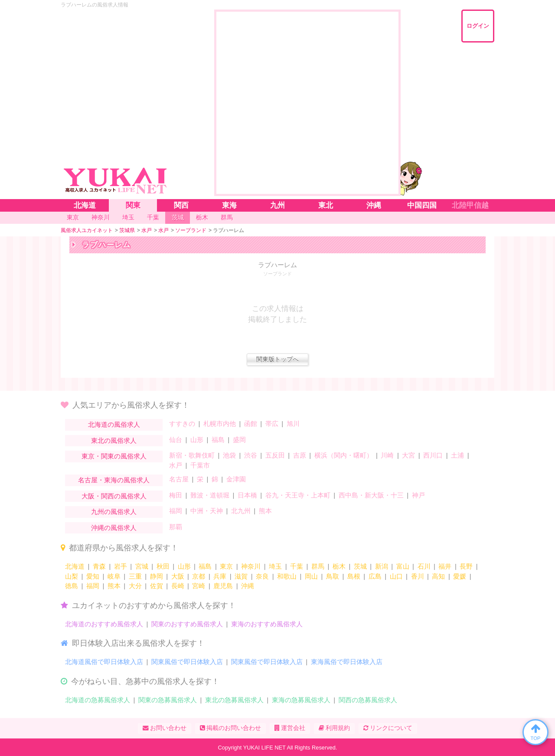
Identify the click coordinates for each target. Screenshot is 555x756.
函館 (251, 424)
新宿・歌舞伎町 (192, 455)
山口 (396, 576)
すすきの (182, 424)
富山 (403, 566)
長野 (466, 566)
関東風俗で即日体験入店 (187, 662)
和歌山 (287, 576)
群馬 (318, 566)
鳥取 (333, 576)
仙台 (176, 440)
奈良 (262, 576)
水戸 (176, 465)
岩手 (121, 566)
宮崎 (199, 586)
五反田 (275, 455)
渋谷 (251, 455)
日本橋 (247, 495)
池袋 (229, 455)
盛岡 (239, 440)
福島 (218, 440)
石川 (424, 566)
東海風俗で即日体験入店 (347, 662)
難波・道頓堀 (210, 495)
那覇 (176, 527)
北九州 (241, 511)
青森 (99, 566)
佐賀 (157, 586)
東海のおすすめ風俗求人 (267, 624)
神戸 (418, 495)
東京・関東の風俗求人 (114, 456)
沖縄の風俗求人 (114, 528)
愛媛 (460, 576)
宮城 (142, 566)
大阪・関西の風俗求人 (114, 496)
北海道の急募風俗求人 (98, 700)
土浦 (457, 455)
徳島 (72, 586)
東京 (226, 566)
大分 (135, 586)
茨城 (360, 566)
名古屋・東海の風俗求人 (114, 480)
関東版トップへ (277, 359)
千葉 (297, 566)
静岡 (157, 576)
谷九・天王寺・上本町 (298, 495)
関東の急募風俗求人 (168, 700)
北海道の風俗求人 (114, 424)
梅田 (176, 495)
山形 (197, 440)
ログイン (478, 26)
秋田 (163, 566)
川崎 (387, 455)
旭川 (293, 424)
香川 (418, 576)
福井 (445, 566)
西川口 (433, 455)
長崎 (178, 586)
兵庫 (220, 576)
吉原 (300, 455)
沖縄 (248, 586)
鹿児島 (223, 586)
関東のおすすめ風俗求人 (187, 624)
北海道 (75, 566)
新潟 (382, 566)
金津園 (236, 479)
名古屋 (179, 479)
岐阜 (114, 576)
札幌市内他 (220, 424)
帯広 (272, 424)
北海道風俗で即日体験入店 (104, 662)
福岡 (176, 511)
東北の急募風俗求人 (234, 700)
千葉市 (200, 465)
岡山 (311, 576)
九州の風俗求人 (114, 512)
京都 (199, 576)
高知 (438, 576)
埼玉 (275, 566)
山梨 (72, 576)
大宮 (408, 455)
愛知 (93, 576)
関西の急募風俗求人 (368, 700)
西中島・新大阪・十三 (371, 495)
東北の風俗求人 (114, 440)
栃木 (339, 566)
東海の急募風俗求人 (301, 700)
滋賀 (241, 576)
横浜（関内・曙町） (344, 455)
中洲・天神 (207, 511)
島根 (354, 576)
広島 (375, 576)
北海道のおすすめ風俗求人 (104, 624)
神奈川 (251, 566)
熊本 (265, 511)
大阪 (178, 576)
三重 (135, 576)
